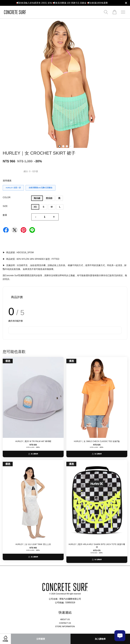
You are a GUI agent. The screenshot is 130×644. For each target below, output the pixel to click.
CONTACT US (65, 623)
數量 (5, 215)
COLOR (7, 197)
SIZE (5, 206)
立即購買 (41, 639)
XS (35, 207)
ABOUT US (65, 619)
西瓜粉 (49, 198)
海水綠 (37, 198)
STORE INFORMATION (65, 627)
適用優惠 (7, 181)
